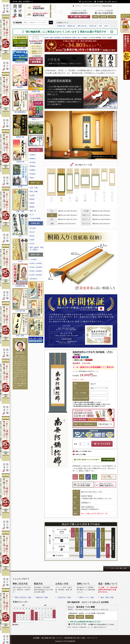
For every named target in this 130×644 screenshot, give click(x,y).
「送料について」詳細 (86, 597)
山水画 (32, 195)
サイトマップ (92, 638)
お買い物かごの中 (80, 17)
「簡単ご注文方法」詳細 (22, 597)
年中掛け (33, 162)
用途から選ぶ (77, 38)
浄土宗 (32, 232)
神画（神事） (34, 192)
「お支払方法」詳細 (63, 597)
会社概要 (100, 2)
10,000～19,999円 (36, 263)
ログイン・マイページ (83, 6)
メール (112, 17)
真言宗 (32, 236)
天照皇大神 (93, 26)
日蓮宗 (32, 240)
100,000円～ (34, 279)
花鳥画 (32, 203)
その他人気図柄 (35, 218)
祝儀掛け (33, 170)
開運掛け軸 (71, 26)
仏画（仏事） (34, 188)
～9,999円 (33, 260)
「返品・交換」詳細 (106, 597)
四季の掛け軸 (82, 26)
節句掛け (33, 174)
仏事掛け (33, 155)
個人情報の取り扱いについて (52, 638)
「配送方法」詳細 (41, 597)
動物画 (32, 207)
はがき (104, 17)
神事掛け (33, 159)
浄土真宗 (33, 228)
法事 (100, 26)
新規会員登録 (107, 6)
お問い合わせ (112, 2)
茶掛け (32, 178)
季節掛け (33, 166)
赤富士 (106, 26)
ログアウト (97, 6)
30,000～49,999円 (36, 271)
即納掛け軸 (61, 26)
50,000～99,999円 (36, 275)
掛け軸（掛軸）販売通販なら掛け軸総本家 (58, 38)
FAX (96, 17)
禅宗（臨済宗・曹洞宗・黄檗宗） (37, 249)
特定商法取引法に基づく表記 (75, 638)
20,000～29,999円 (36, 267)
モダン (32, 215)
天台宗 (32, 244)
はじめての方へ (87, 2)
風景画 (32, 199)
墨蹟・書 (33, 211)
